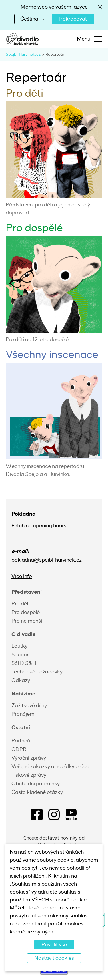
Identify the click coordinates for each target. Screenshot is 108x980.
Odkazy (21, 680)
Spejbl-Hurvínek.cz (23, 54)
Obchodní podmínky (36, 784)
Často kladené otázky (37, 792)
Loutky (19, 646)
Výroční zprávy (29, 758)
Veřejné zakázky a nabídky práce (50, 766)
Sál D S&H (24, 663)
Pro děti (21, 604)
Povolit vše (54, 945)
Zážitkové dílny (29, 705)
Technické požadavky (37, 672)
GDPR (19, 749)
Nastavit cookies (54, 958)
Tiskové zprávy (29, 775)
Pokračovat (73, 19)
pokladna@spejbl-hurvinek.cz (47, 560)
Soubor (20, 655)
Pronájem (23, 714)
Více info (22, 576)
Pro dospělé (26, 612)
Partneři (21, 741)
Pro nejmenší (27, 621)
